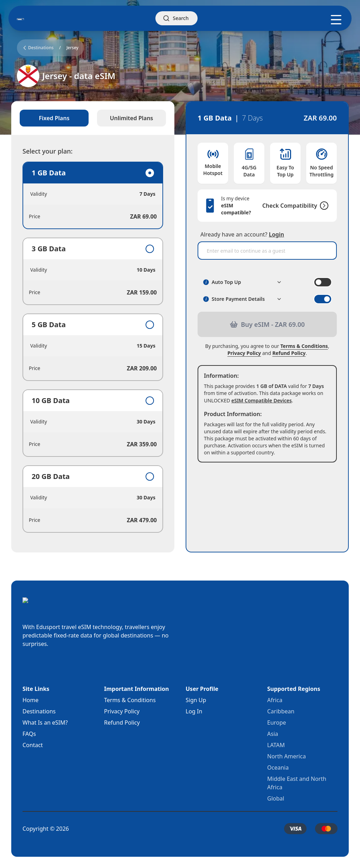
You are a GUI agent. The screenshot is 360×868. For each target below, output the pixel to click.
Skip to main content (26, 6)
